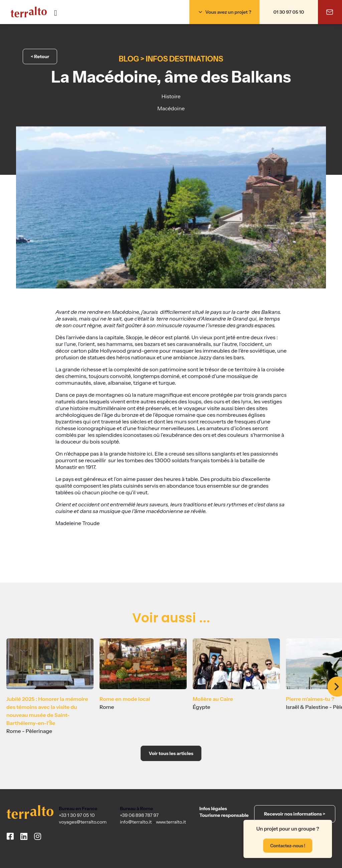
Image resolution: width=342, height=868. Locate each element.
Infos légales (213, 809)
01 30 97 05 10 (289, 12)
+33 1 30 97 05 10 (77, 815)
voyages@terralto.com (83, 822)
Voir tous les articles (171, 753)
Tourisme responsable (224, 815)
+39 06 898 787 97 (139, 815)
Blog (129, 59)
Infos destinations (185, 59)
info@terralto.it (136, 822)
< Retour (40, 56)
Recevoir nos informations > (295, 814)
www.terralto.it (171, 822)
